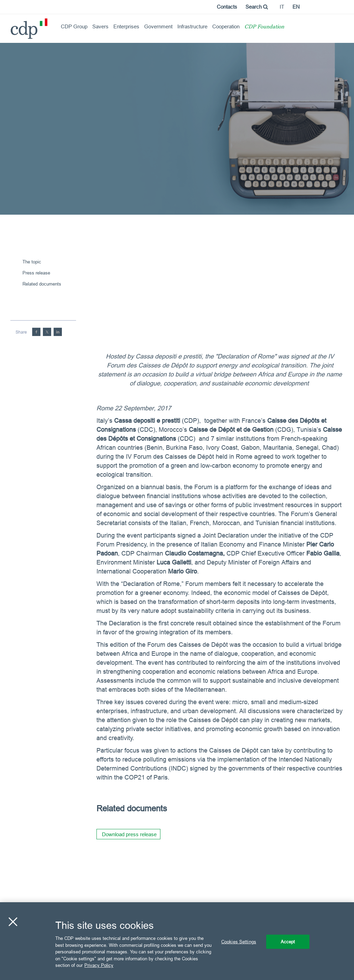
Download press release (129, 834)
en (296, 7)
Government (158, 26)
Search (257, 7)
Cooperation (226, 26)
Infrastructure (192, 26)
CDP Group (74, 26)
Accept (288, 941)
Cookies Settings (239, 941)
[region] (177, 941)
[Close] (13, 922)
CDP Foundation (264, 27)
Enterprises (126, 26)
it (282, 7)
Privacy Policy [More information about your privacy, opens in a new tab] (99, 965)
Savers (100, 26)
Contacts (227, 7)
